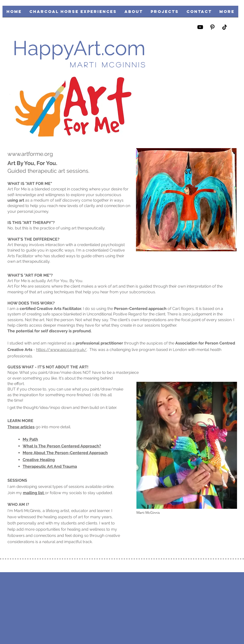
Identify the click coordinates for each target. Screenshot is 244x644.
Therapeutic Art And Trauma (50, 466)
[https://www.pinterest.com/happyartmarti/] (212, 27)
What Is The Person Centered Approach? (62, 446)
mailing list (34, 493)
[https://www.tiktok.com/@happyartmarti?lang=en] (225, 27)
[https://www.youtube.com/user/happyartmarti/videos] (200, 27)
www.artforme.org (30, 154)
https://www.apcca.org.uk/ (61, 350)
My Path (30, 439)
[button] (165, 13)
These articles (21, 427)
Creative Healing (39, 460)
